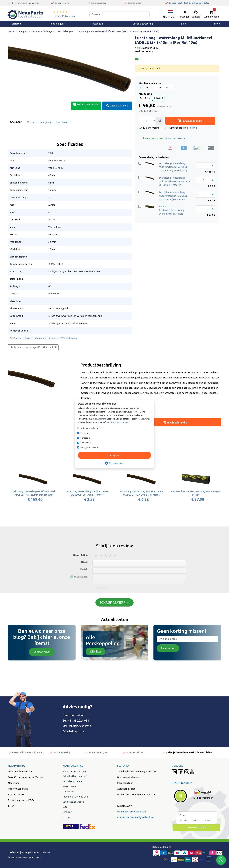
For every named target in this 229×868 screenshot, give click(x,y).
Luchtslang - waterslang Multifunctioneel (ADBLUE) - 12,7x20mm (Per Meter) (174, 196)
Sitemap (47, 852)
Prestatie (85, 433)
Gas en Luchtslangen (36, 338)
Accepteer (115, 455)
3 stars (106, 555)
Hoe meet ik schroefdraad (131, 812)
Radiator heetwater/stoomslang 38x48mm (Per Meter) (172, 210)
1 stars (96, 555)
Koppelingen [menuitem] (58, 24)
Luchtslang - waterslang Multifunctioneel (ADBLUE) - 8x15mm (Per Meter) (174, 181)
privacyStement (99, 419)
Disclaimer (14, 852)
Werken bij (68, 812)
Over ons (67, 817)
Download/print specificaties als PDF (33, 348)
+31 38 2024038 (16, 794)
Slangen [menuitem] (18, 24)
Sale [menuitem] (183, 24)
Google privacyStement (118, 422)
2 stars (101, 555)
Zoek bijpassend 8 (117, 106)
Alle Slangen (16, 338)
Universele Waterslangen (63, 338)
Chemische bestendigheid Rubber (136, 817)
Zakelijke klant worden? (75, 776)
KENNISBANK (125, 806)
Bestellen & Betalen (73, 781)
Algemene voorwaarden (75, 797)
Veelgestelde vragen (73, 802)
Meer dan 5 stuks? (164, 138)
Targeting (85, 438)
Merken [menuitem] (216, 24)
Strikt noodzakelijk (89, 428)
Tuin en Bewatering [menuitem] (143, 24)
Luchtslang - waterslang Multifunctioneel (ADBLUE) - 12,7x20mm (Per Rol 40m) (174, 167)
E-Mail (84, 569)
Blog (65, 807)
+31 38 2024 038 (78, 720)
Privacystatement (31, 852)
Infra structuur (125, 783)
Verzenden (68, 792)
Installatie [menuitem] (99, 24)
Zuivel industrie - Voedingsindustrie (136, 771)
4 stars (111, 555)
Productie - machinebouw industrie (136, 794)
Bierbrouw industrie (128, 777)
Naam (84, 562)
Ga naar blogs (42, 652)
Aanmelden (168, 648)
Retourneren (69, 786)
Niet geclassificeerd (90, 447)
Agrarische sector (127, 789)
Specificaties (64, 122)
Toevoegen (101, 588)
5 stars (115, 555)
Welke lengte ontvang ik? (86, 106)
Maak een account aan (74, 771)
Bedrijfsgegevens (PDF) (21, 800)
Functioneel (86, 443)
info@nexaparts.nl (81, 726)
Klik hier (95, 651)
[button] (170, 14)
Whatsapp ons (75, 731)
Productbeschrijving (39, 122)
